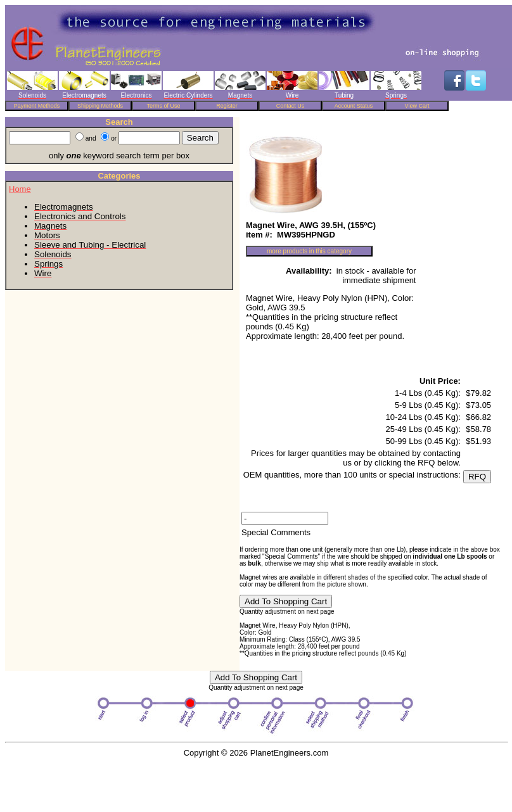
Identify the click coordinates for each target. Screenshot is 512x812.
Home (20, 189)
